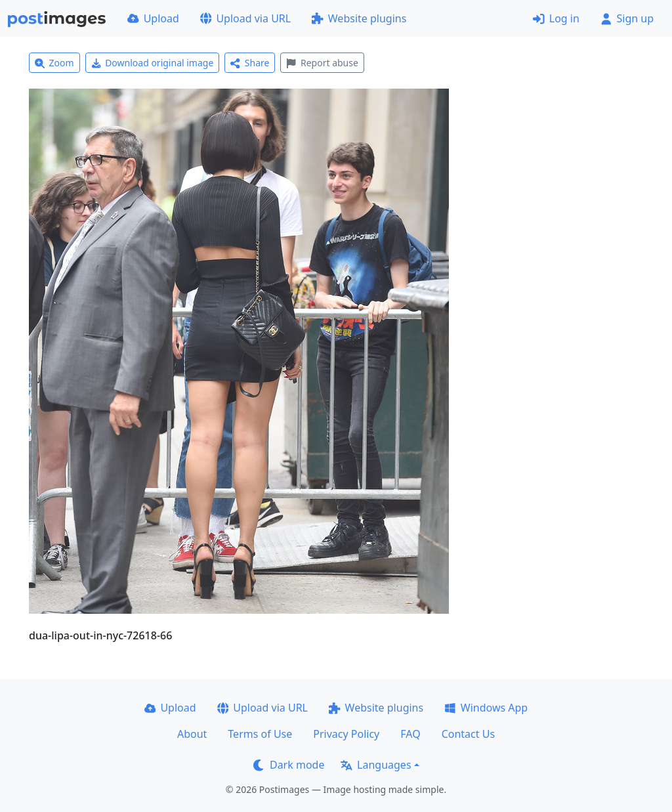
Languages (376, 765)
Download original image (153, 63)
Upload (153, 18)
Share (250, 63)
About (192, 734)
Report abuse (322, 63)
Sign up (627, 18)
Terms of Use (260, 734)
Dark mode (289, 765)
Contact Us (468, 734)
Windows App (486, 708)
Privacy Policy (346, 734)
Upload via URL (245, 18)
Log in (556, 18)
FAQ (410, 734)
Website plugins (359, 18)
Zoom (54, 63)
